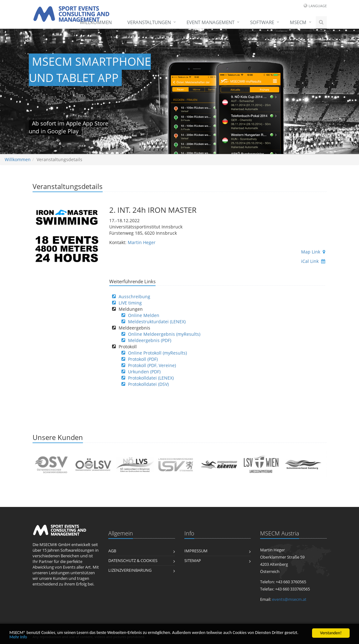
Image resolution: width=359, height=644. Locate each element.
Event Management (210, 22)
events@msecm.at (289, 599)
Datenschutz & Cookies (133, 561)
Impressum (196, 551)
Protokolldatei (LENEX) (151, 378)
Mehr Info (18, 638)
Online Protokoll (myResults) (157, 353)
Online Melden (144, 315)
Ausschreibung (134, 296)
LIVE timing (130, 303)
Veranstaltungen (149, 22)
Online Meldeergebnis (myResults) (164, 334)
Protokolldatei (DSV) (148, 384)
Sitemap (193, 561)
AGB (112, 551)
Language (318, 6)
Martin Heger (142, 242)
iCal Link (313, 261)
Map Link (313, 252)
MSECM (298, 22)
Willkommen (96, 22)
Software (262, 22)
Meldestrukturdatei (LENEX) (157, 322)
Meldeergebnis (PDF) (150, 340)
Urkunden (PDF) (144, 372)
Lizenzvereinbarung (130, 570)
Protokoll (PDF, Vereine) (152, 365)
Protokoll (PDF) (143, 359)
